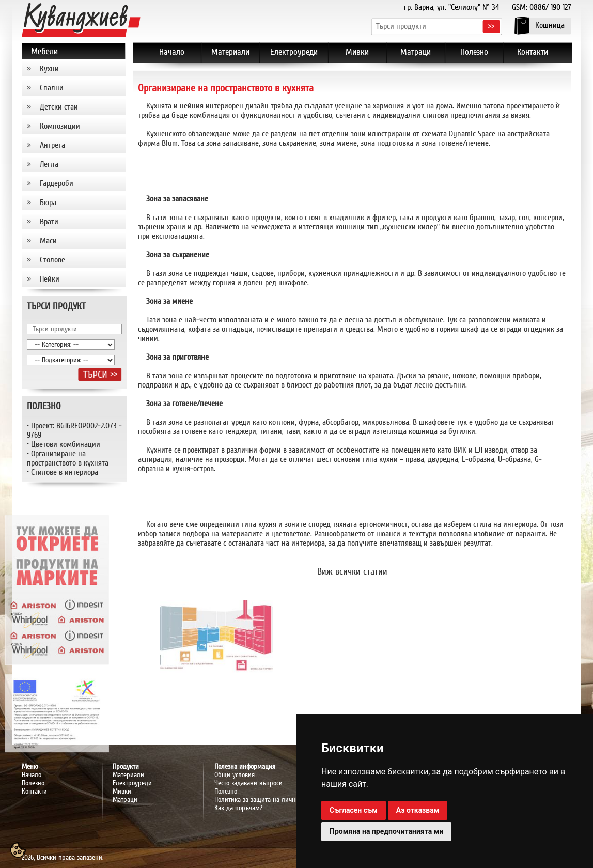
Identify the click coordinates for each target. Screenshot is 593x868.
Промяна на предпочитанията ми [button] (386, 831)
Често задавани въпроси (248, 783)
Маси (48, 241)
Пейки (50, 279)
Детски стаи (59, 107)
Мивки (122, 792)
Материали (128, 775)
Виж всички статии (352, 572)
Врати (49, 222)
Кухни (49, 69)
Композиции (60, 126)
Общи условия (235, 775)
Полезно (226, 792)
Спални (52, 88)
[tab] (74, 69)
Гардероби (57, 183)
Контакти (34, 792)
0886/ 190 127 (550, 7)
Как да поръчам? (238, 808)
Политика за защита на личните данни (269, 800)
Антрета (52, 145)
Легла (49, 164)
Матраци (125, 800)
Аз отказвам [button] (418, 810)
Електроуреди (132, 783)
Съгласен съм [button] (354, 810)
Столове (52, 260)
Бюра (48, 203)
